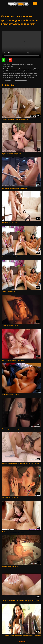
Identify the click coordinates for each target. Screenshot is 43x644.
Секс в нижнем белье (11, 75)
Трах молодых (29, 77)
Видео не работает (21, 80)
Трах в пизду (19, 77)
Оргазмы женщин (21, 73)
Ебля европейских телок (15, 71)
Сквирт (24, 64)
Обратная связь (21, 642)
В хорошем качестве (26, 69)
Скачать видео (9, 80)
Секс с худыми (32, 75)
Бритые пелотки (13, 69)
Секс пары (22, 75)
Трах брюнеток (8, 77)
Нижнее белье (15, 64)
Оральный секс (9, 73)
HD (12, 66)
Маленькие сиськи (31, 71)
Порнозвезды (32, 73)
